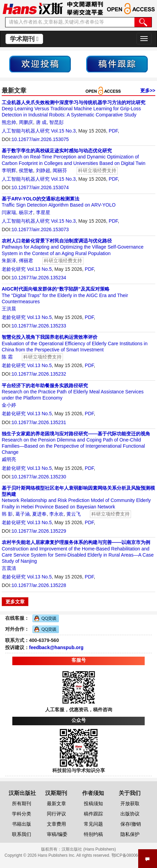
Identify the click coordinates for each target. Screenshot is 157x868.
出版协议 (130, 814)
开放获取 (130, 803)
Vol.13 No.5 (39, 269)
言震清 (9, 568)
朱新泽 (9, 261)
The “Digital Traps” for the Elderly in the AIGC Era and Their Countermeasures (65, 295)
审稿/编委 (57, 834)
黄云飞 (74, 514)
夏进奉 (39, 514)
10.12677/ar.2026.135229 (39, 531)
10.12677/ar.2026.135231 (39, 422)
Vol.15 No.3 (63, 131)
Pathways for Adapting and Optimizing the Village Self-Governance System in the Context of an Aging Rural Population (73, 247)
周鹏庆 (26, 122)
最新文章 (56, 803)
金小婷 (9, 405)
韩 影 (7, 514)
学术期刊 (24, 39)
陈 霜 (7, 357)
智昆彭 (56, 122)
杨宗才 (26, 212)
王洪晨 (9, 309)
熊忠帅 (9, 122)
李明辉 (9, 170)
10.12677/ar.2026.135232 (39, 374)
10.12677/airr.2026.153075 (40, 139)
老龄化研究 (14, 269)
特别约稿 (93, 834)
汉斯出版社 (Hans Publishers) (89, 849)
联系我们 (22, 834)
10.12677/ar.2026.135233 (39, 326)
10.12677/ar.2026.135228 (39, 585)
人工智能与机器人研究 (26, 131)
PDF (113, 131)
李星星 (43, 212)
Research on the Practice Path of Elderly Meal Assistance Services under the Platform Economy (73, 392)
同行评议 (56, 814)
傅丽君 (26, 261)
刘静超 (43, 170)
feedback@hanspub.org (56, 647)
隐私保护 (130, 834)
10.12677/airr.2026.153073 (40, 229)
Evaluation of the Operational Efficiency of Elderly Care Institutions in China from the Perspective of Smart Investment (75, 343)
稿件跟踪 (93, 814)
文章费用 (56, 824)
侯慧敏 (26, 170)
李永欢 (56, 514)
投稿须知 (93, 803)
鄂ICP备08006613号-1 (132, 855)
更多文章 (15, 602)
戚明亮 (9, 459)
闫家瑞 (9, 212)
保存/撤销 (131, 824)
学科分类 (22, 814)
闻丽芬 (60, 170)
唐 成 (41, 122)
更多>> (148, 90)
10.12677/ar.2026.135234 (39, 278)
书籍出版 (22, 824)
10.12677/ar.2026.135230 (39, 477)
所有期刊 (22, 803)
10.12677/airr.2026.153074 (40, 187)
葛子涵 (23, 514)
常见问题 (93, 824)
